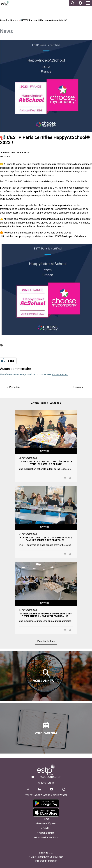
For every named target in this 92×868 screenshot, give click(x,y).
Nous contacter (50, 777)
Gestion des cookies (47, 838)
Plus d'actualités (46, 641)
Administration (47, 833)
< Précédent (14, 387)
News (13, 20)
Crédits (47, 828)
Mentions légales (47, 824)
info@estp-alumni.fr (46, 861)
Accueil (3, 20)
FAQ (47, 819)
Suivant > (78, 387)
